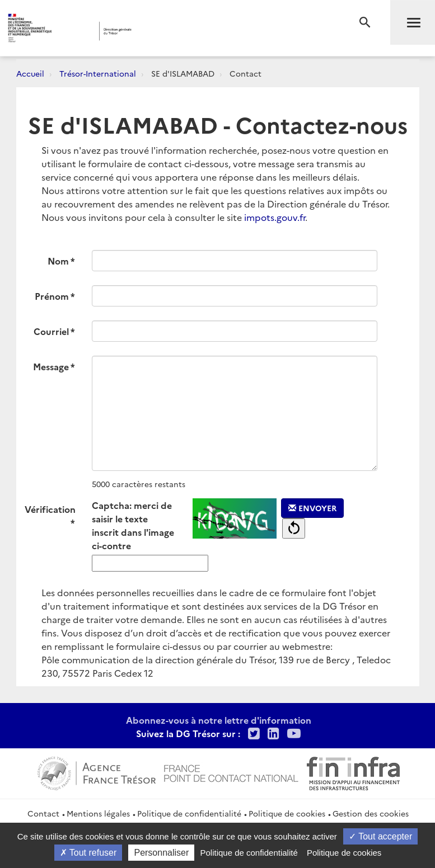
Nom (58, 261)
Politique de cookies (287, 813)
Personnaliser (161, 853)
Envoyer (312, 508)
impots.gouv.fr (275, 217)
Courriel (51, 331)
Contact (43, 813)
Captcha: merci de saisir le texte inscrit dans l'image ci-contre (133, 525)
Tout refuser (88, 853)
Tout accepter (380, 836)
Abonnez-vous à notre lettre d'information (219, 720)
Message (51, 366)
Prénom (52, 296)
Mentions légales (98, 813)
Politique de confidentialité (189, 813)
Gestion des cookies (371, 813)
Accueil (30, 73)
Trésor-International (98, 73)
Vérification (50, 509)
